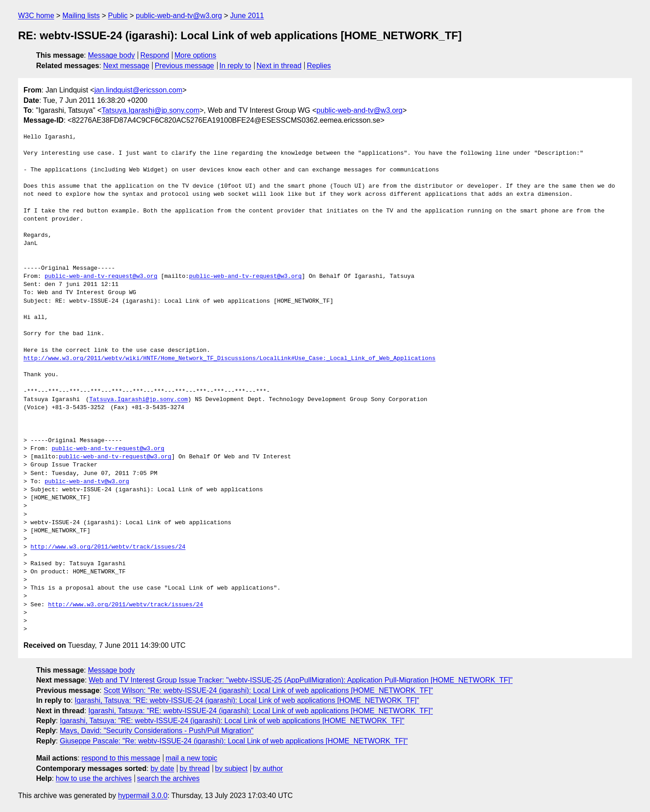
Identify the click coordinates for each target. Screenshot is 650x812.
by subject (231, 768)
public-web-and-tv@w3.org (179, 16)
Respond (155, 55)
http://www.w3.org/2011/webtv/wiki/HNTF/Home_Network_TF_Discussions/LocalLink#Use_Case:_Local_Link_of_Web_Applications (230, 359)
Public (118, 16)
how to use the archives (94, 778)
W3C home (36, 16)
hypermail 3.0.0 (142, 796)
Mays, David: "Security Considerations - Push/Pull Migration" (156, 731)
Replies (319, 66)
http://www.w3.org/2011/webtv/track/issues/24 (108, 547)
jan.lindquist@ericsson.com (138, 90)
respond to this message (121, 758)
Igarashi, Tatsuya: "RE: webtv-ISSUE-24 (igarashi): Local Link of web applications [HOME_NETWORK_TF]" (247, 700)
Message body (111, 55)
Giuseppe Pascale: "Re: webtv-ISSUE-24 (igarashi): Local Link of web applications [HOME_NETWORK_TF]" (234, 741)
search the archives (169, 778)
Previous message (185, 66)
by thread (195, 768)
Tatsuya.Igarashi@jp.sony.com (151, 110)
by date (162, 768)
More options (196, 55)
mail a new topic (192, 758)
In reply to (235, 66)
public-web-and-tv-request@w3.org (101, 277)
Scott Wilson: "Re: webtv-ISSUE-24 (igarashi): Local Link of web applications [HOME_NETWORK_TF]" (268, 690)
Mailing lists (81, 16)
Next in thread (279, 66)
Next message (126, 66)
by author (268, 768)
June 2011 (247, 16)
